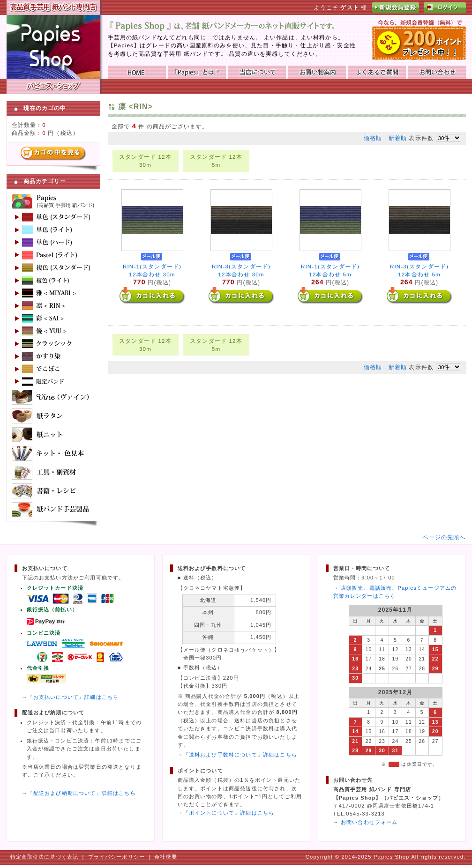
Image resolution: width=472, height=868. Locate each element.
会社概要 (166, 857)
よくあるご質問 (377, 72)
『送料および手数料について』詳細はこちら (240, 755)
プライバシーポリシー (117, 857)
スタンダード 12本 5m (216, 161)
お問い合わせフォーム (369, 822)
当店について (257, 72)
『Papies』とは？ (197, 72)
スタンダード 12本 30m (145, 161)
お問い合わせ (437, 72)
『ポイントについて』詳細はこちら (229, 813)
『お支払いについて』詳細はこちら (73, 697)
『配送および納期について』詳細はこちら (82, 793)
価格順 (373, 138)
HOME (137, 72)
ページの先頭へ (444, 537)
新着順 (398, 138)
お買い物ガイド (317, 72)
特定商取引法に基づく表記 (45, 857)
